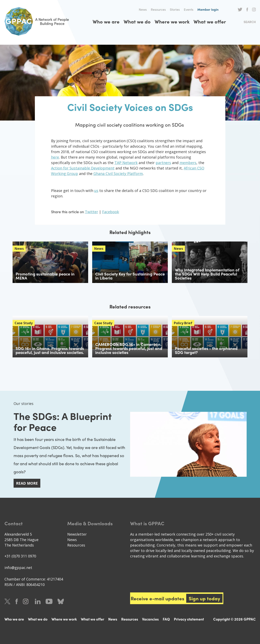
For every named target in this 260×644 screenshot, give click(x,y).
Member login (208, 9)
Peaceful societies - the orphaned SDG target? (206, 350)
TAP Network (126, 163)
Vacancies (150, 619)
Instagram (254, 10)
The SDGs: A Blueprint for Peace (63, 421)
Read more (27, 483)
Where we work (172, 21)
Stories (175, 9)
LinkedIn (38, 601)
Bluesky (61, 601)
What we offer (210, 21)
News (143, 9)
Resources (158, 9)
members (188, 163)
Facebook (247, 10)
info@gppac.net (18, 568)
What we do (137, 21)
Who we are (106, 21)
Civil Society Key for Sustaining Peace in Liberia (130, 276)
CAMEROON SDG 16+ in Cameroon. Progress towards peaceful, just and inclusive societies (129, 348)
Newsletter (77, 534)
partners (163, 163)
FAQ (166, 619)
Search (250, 22)
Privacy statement (189, 619)
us (96, 191)
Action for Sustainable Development (83, 168)
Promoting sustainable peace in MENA (45, 276)
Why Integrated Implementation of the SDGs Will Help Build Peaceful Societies (207, 274)
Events (189, 9)
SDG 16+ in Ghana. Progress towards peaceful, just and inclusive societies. (50, 350)
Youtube (49, 601)
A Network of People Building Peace (37, 21)
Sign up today (204, 598)
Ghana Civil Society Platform (118, 174)
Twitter (240, 10)
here (55, 157)
